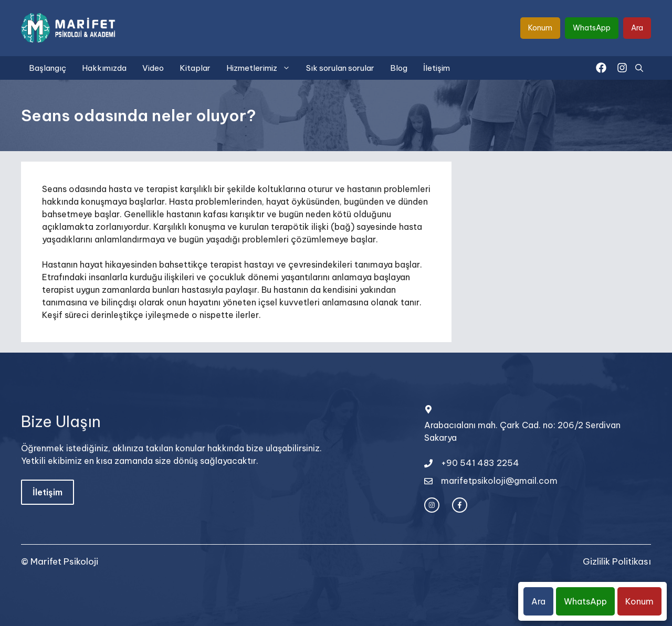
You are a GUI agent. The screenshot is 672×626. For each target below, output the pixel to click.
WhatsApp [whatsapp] (592, 28)
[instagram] (622, 68)
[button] (639, 68)
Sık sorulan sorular (340, 68)
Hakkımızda (104, 68)
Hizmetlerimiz (262, 68)
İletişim (437, 68)
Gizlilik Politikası (617, 561)
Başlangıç (48, 68)
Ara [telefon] (637, 28)
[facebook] (601, 68)
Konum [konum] (540, 28)
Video (153, 68)
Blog (399, 68)
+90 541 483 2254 (480, 463)
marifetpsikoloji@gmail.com (499, 481)
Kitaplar (195, 68)
